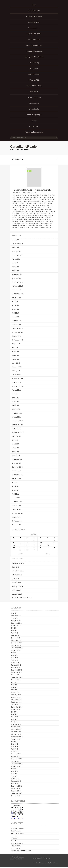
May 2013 (15, 448)
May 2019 (15, 240)
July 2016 (15, 301)
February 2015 (17, 367)
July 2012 (15, 482)
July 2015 (15, 348)
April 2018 (15, 247)
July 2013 (15, 440)
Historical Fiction (34, 97)
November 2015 (17, 332)
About (34, 121)
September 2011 (18, 521)
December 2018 (17, 244)
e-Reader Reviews (18, 571)
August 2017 (16, 259)
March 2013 (16, 455)
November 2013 (17, 425)
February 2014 (17, 413)
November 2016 (17, 286)
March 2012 (16, 498)
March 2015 (16, 363)
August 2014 (16, 390)
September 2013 (18, 432)
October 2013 (17, 428)
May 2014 (15, 402)
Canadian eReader (24, 147)
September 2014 (18, 386)
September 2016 (18, 294)
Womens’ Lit (34, 80)
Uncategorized (17, 594)
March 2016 (16, 317)
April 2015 (15, 359)
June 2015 (15, 351)
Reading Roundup (19, 193)
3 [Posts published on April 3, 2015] (41, 540)
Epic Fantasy (34, 63)
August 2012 (16, 479)
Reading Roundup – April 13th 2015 (32, 190)
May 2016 (15, 309)
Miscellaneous (17, 582)
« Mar (21, 554)
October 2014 (17, 382)
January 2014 (16, 417)
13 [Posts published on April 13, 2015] (14, 545)
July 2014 (15, 394)
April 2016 (15, 313)
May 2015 (15, 355)
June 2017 (15, 267)
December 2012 (17, 467)
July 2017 (15, 263)
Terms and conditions (34, 132)
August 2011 (16, 525)
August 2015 (16, 344)
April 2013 (15, 452)
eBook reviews (34, 22)
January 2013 (16, 463)
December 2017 (17, 255)
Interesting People (34, 115)
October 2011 (17, 517)
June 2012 (15, 486)
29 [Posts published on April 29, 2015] (27, 550)
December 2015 (17, 328)
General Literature (34, 86)
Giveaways (15, 579)
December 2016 (17, 282)
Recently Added (34, 40)
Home (34, 5)
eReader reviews (34, 28)
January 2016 (16, 324)
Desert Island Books (34, 45)
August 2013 (16, 436)
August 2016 (16, 298)
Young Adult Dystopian (34, 57)
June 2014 (15, 398)
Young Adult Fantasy (34, 51)
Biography (34, 68)
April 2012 (15, 494)
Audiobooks (34, 109)
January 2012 (16, 505)
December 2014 (17, 375)
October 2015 (17, 336)
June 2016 (15, 305)
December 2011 (17, 509)
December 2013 (17, 421)
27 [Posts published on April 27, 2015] (14, 550)
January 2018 (16, 251)
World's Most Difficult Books (22, 598)
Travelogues (34, 103)
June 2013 (15, 444)
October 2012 (17, 471)
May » (48, 554)
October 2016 (17, 290)
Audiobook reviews (34, 16)
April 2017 (15, 271)
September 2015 (18, 340)
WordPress (54, 863)
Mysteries (34, 92)
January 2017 (16, 278)
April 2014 (15, 405)
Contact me (34, 126)
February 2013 (17, 459)
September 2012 (18, 475)
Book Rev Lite (37, 863)
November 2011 (17, 513)
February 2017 (17, 274)
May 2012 (15, 490)
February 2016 (17, 321)
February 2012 (17, 502)
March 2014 (16, 409)
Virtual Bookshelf (34, 34)
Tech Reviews (16, 590)
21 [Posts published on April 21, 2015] (20, 548)
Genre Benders (34, 74)
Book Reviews (34, 11)
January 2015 (16, 371)
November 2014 (17, 378)
